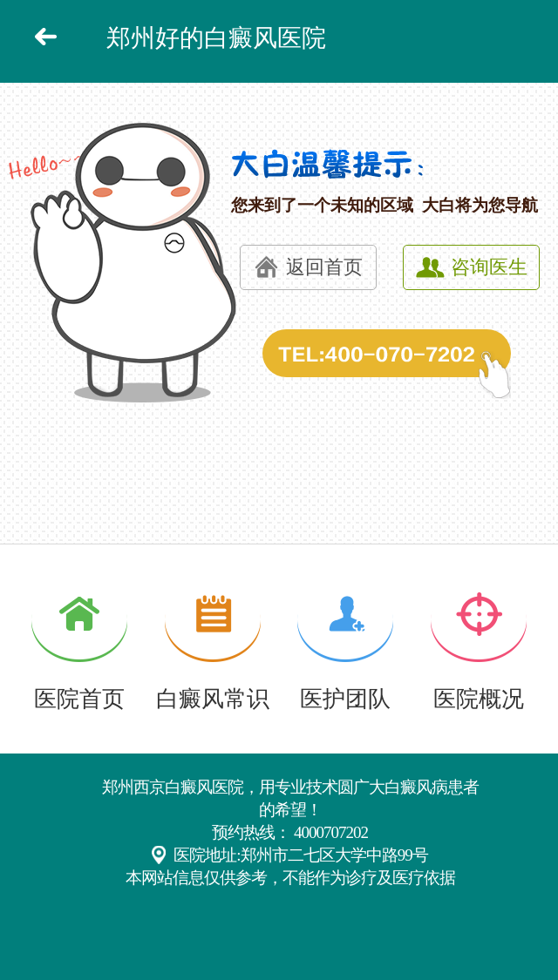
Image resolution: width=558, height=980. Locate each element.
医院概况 (479, 699)
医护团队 (345, 699)
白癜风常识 (213, 699)
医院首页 (79, 699)
